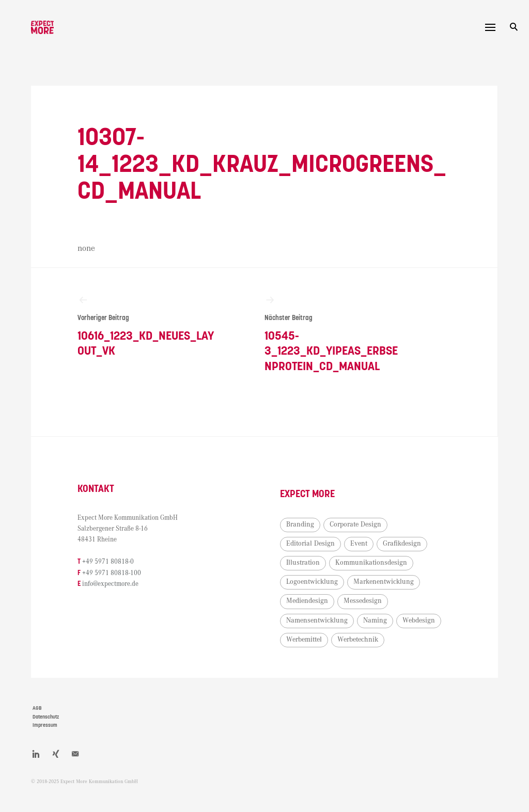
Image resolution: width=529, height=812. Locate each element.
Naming (375, 620)
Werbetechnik (358, 640)
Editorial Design (310, 544)
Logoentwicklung (312, 582)
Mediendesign (307, 601)
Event (359, 544)
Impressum (45, 725)
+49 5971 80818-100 (112, 573)
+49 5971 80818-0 (108, 562)
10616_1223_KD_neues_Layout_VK (147, 326)
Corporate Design (355, 524)
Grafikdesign (402, 544)
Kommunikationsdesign (371, 563)
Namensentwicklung (317, 620)
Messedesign (363, 601)
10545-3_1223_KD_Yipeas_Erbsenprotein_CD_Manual (334, 334)
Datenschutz (46, 717)
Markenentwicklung (384, 582)
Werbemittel (304, 640)
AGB (37, 708)
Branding (300, 524)
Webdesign (419, 620)
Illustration (303, 563)
